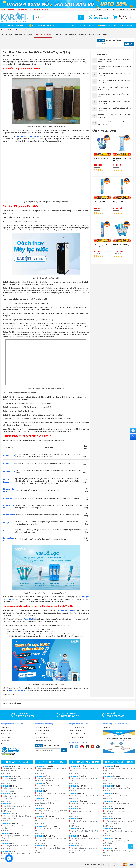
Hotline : (77, 727)
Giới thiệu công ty (7, 727)
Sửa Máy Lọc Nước (23, 35)
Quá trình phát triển (7, 734)
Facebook (106, 727)
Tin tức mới (6, 35)
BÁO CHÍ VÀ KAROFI (127, 25)
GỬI (64, 750)
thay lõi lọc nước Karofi (17, 690)
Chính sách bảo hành (118, 9)
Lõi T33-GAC (8, 498)
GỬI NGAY (129, 44)
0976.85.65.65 (28, 619)
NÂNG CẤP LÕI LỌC (72, 25)
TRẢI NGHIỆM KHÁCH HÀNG (108, 25)
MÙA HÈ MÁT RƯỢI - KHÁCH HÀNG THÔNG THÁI (48, 25)
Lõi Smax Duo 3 (9, 472)
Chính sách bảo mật (42, 737)
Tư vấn (58, 35)
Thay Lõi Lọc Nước (43, 35)
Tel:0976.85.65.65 (7, 773)
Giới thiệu (99, 9)
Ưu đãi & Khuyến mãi (98, 35)
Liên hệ (133, 9)
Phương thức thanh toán (43, 741)
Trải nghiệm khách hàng (75, 35)
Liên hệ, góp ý (6, 741)
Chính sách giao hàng (42, 731)
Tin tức (107, 9)
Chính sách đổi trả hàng (43, 734)
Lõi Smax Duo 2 (9, 463)
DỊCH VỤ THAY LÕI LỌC (89, 25)
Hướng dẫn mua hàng (76, 737)
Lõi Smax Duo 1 (9, 455)
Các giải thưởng (6, 737)
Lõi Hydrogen (8, 523)
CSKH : (76, 731)
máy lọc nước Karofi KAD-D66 (28, 137)
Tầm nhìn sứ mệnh (7, 731)
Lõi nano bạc (8, 531)
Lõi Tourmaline (9, 515)
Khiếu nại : (77, 734)
